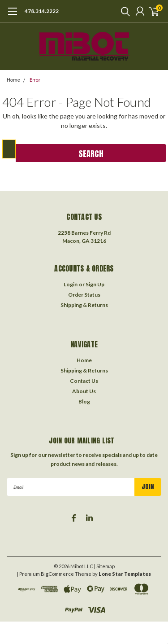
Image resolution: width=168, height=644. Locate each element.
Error (35, 80)
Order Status (84, 295)
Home (13, 80)
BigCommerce (57, 574)
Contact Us (84, 381)
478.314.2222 (42, 11)
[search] (123, 11)
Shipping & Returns (84, 305)
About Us (84, 391)
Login (71, 284)
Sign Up (95, 284)
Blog (84, 401)
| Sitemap (104, 566)
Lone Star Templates (125, 574)
